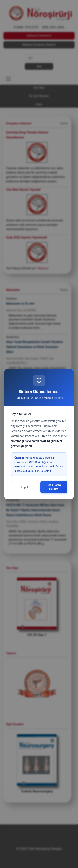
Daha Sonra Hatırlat (54, 487)
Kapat (25, 487)
